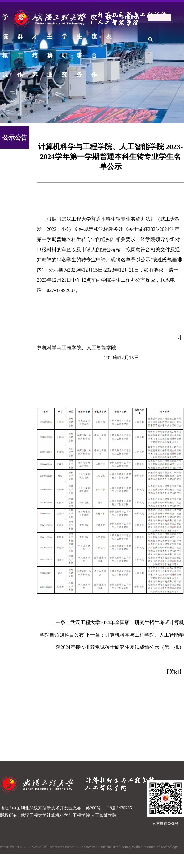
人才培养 (35, 20)
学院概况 (5, 20)
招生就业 (50, 20)
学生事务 (79, 20)
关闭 (174, 672)
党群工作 (20, 20)
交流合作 (94, 20)
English (130, 17)
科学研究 (65, 20)
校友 (109, 20)
